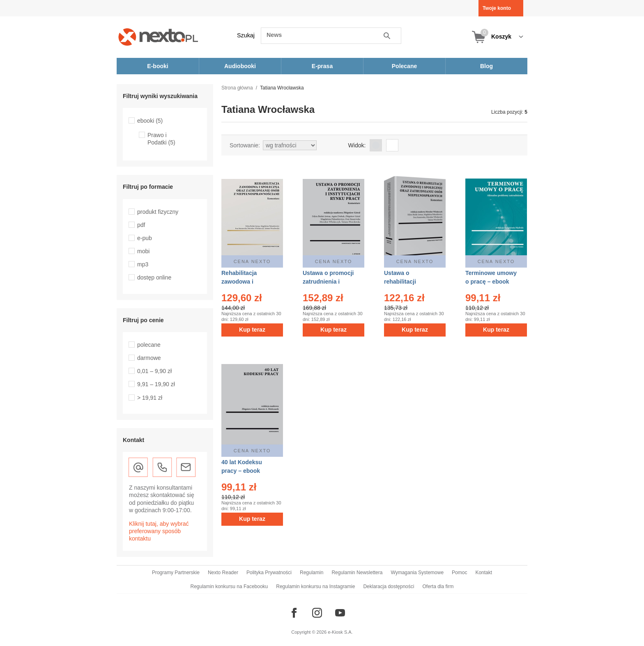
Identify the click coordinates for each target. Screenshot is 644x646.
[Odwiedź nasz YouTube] (340, 613)
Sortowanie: (245, 145)
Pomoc (459, 573)
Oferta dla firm (438, 586)
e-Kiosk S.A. (340, 632)
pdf (141, 225)
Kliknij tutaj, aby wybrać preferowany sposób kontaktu (159, 531)
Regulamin (312, 573)
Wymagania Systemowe (417, 573)
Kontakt (484, 573)
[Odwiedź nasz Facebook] (294, 613)
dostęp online (154, 277)
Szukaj (246, 35)
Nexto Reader (223, 573)
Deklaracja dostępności (389, 586)
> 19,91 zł (150, 398)
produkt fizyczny (158, 212)
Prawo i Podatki (161, 139)
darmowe (149, 358)
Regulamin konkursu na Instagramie (315, 586)
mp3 (143, 264)
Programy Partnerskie (176, 573)
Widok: (357, 145)
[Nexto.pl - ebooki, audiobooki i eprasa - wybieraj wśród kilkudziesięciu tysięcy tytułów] (158, 37)
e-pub (145, 238)
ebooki (150, 121)
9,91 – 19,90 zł (156, 384)
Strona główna (237, 88)
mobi (143, 251)
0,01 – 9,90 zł (154, 371)
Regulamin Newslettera (357, 573)
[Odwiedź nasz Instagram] (317, 613)
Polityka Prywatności (269, 573)
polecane (149, 345)
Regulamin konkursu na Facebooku (229, 586)
